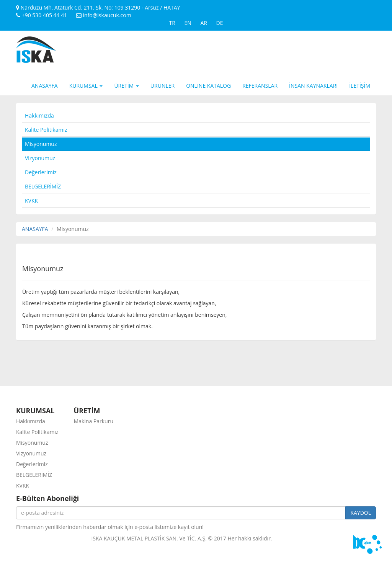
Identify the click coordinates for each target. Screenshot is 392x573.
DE (220, 23)
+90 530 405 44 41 (42, 15)
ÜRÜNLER (163, 86)
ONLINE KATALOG (208, 86)
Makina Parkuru (94, 421)
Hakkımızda (39, 115)
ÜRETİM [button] (126, 86)
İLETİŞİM (360, 86)
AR (204, 23)
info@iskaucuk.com (104, 15)
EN (188, 23)
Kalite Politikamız (46, 130)
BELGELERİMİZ (43, 186)
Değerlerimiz (41, 172)
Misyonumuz (41, 144)
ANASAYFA (45, 86)
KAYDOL (361, 513)
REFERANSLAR (260, 86)
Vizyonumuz (40, 158)
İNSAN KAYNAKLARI (313, 86)
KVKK (31, 201)
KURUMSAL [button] (86, 86)
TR (172, 23)
